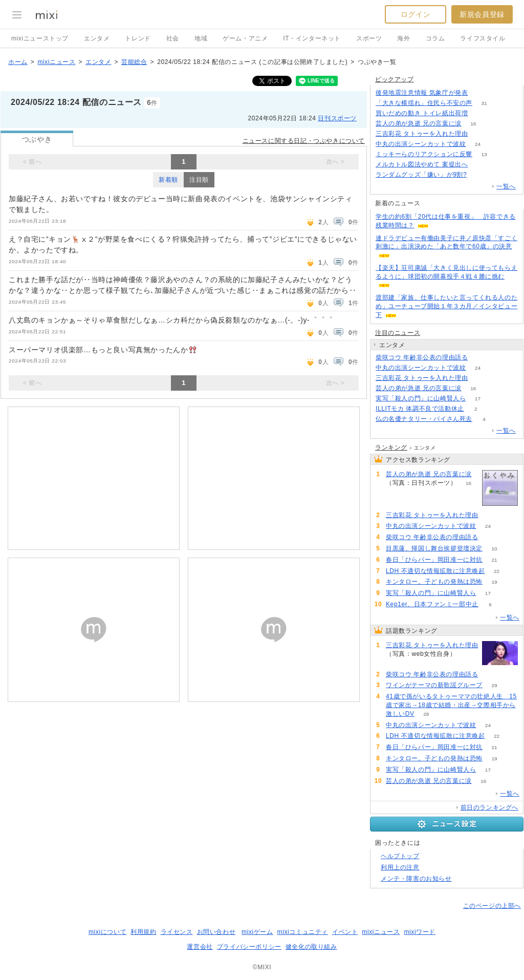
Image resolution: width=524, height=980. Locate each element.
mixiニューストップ (40, 38)
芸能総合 (134, 62)
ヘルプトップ (400, 856)
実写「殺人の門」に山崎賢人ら (421, 398)
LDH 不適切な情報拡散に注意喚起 (435, 571)
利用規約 (143, 932)
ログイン (416, 14)
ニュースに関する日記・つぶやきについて (304, 141)
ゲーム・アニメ (245, 38)
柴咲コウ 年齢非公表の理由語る (422, 357)
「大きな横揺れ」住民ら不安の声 (424, 103)
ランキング (391, 448)
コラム (435, 38)
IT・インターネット (312, 38)
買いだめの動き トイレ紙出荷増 (422, 113)
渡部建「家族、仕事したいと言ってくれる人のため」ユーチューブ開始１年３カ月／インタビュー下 (446, 306)
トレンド (138, 38)
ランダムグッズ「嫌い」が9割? (421, 175)
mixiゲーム (257, 932)
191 (479, 175)
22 (497, 571)
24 (478, 144)
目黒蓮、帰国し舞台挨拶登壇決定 (434, 548)
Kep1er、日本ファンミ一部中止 (432, 604)
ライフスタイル (483, 38)
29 (494, 685)
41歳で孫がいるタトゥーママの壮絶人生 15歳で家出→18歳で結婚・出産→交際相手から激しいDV (451, 705)
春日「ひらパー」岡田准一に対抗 (434, 560)
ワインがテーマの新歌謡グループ (434, 685)
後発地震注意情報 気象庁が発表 (422, 93)
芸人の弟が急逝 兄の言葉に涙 (419, 123)
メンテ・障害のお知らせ (416, 879)
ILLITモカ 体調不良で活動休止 (420, 409)
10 (494, 549)
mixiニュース (56, 62)
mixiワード (420, 932)
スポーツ (369, 38)
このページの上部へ (492, 906)
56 (480, 358)
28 (426, 714)
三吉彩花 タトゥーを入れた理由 (422, 134)
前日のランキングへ (489, 807)
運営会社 (200, 947)
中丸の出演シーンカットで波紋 (421, 144)
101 (480, 93)
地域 (201, 38)
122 (480, 134)
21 (494, 560)
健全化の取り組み (311, 947)
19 (494, 582)
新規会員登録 (482, 14)
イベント (345, 932)
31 (484, 103)
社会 (173, 38)
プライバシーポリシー (249, 947)
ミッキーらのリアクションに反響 (424, 154)
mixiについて (107, 932)
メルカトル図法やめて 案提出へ (422, 164)
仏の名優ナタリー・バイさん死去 (424, 419)
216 (480, 113)
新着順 (168, 180)
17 (478, 399)
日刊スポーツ (337, 118)
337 (480, 165)
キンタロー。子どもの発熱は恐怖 (434, 582)
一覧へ (506, 186)
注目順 (199, 180)
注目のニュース (398, 333)
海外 (403, 38)
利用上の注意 (400, 867)
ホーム (18, 62)
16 (473, 124)
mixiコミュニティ (303, 932)
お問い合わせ (216, 932)
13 (484, 154)
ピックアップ (395, 79)
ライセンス (177, 932)
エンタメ (97, 38)
